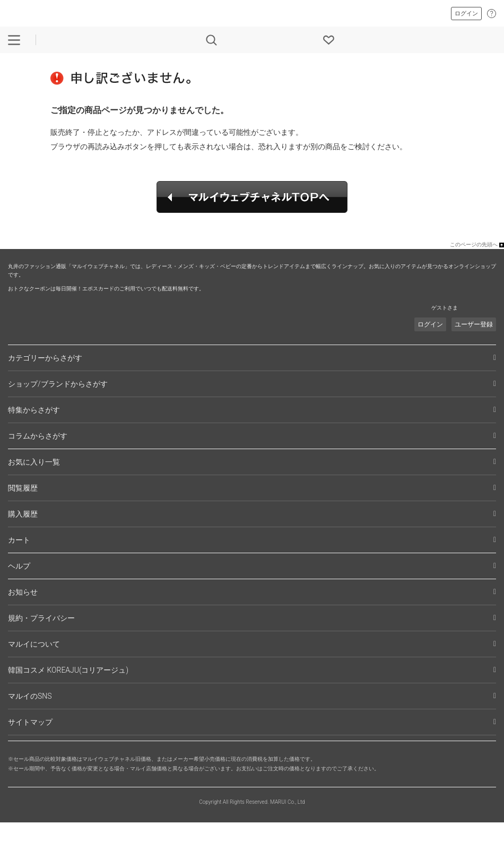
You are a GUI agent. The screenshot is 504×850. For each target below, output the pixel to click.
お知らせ (23, 592)
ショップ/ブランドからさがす (58, 384)
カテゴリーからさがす (45, 358)
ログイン (466, 13)
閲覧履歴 (23, 488)
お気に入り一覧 (34, 462)
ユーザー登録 (474, 324)
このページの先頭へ (474, 244)
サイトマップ (30, 722)
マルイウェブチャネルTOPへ (252, 197)
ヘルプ (19, 566)
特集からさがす (34, 410)
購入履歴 (23, 514)
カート (19, 540)
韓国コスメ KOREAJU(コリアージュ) (68, 670)
